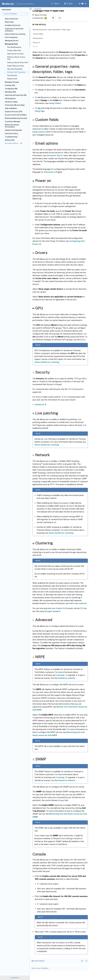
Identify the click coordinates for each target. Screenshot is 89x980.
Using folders (55, 103)
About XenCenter (11, 19)
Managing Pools (11, 44)
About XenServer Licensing (15, 34)
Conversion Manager (13, 122)
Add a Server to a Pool (15, 54)
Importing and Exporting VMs (16, 95)
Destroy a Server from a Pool (18, 63)
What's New (9, 22)
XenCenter (38, 9)
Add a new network (78, 603)
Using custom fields (41, 132)
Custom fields (39, 34)
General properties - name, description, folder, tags (53, 29)
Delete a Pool (12, 79)
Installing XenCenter (13, 25)
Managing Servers (12, 41)
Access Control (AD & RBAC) (16, 115)
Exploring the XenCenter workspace (14, 30)
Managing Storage (12, 82)
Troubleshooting (11, 137)
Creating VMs (10, 85)
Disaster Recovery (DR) (14, 112)
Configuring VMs (11, 89)
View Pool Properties (15, 69)
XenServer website (67, 678)
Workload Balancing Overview (16, 118)
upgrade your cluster (53, 608)
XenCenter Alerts (11, 134)
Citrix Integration (11, 37)
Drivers (37, 47)
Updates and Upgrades (13, 130)
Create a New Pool (14, 50)
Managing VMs (10, 92)
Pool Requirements (14, 47)
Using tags (40, 111)
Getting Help (10, 140)
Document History (13, 143)
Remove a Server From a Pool (16, 58)
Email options (39, 38)
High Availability (11, 108)
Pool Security (12, 75)
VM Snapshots (10, 99)
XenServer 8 (40, 405)
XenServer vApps (11, 102)
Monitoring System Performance (12, 126)
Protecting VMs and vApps (15, 105)
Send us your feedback (40, 968)
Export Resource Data (15, 66)
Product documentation (23, 4)
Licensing (60, 675)
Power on (38, 42)
